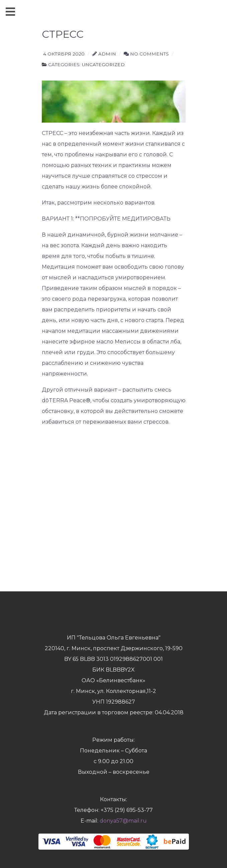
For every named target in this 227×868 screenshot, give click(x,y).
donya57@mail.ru (123, 821)
